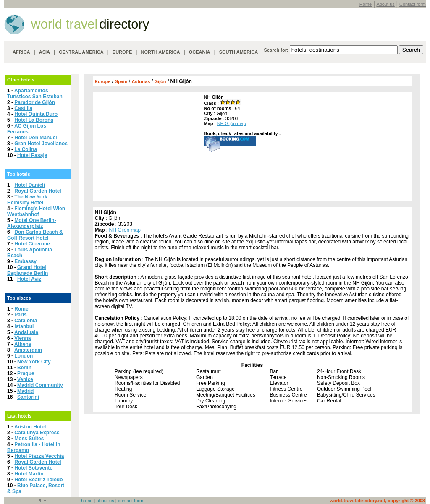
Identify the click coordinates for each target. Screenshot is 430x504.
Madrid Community (40, 385)
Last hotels (19, 416)
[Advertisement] (147, 147)
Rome (21, 309)
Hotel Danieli (30, 185)
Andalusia (26, 332)
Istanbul (24, 326)
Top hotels (19, 174)
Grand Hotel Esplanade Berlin (28, 270)
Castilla (23, 108)
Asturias (141, 81)
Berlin (24, 368)
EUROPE (122, 52)
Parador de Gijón (35, 102)
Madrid (25, 391)
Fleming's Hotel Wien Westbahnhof (36, 212)
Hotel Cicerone (32, 244)
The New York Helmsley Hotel (27, 200)
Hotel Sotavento (33, 468)
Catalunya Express (37, 433)
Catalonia (26, 321)
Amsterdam (28, 350)
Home (366, 4)
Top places (19, 298)
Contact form (413, 4)
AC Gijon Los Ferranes (27, 129)
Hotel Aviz (29, 279)
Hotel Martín (29, 474)
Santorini (28, 397)
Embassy (25, 261)
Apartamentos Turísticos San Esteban (35, 94)
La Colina (26, 149)
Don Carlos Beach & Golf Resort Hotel (35, 235)
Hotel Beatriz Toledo (38, 480)
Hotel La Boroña (34, 120)
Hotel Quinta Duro (36, 114)
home (87, 501)
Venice (25, 379)
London (24, 356)
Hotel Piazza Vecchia (39, 456)
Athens (23, 344)
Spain (121, 81)
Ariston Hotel (30, 427)
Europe (103, 81)
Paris (20, 315)
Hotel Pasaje (32, 155)
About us (385, 4)
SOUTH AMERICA (239, 52)
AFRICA (21, 52)
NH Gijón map (232, 123)
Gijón (160, 81)
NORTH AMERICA (160, 52)
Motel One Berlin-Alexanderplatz (32, 223)
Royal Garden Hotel (38, 191)
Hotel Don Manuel (35, 138)
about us (105, 501)
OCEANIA (200, 52)
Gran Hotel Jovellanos (41, 144)
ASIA (45, 52)
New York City (34, 362)
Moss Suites (29, 439)
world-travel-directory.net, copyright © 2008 (377, 501)
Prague (26, 373)
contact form (131, 501)
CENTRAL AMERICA (81, 52)
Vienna (22, 338)
